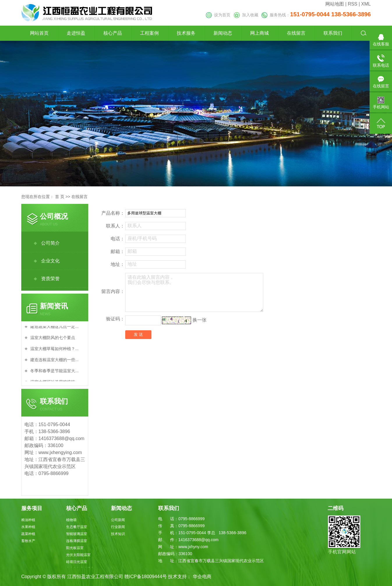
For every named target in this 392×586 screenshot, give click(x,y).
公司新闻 (118, 520)
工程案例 (149, 33)
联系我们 (333, 33)
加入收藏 (246, 15)
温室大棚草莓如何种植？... (54, 350)
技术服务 (186, 33)
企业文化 (50, 261)
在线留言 (296, 33)
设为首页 (218, 15)
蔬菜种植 (28, 534)
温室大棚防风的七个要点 (53, 339)
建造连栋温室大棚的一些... (54, 361)
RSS (353, 4)
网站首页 (39, 33)
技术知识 (118, 534)
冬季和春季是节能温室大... (54, 372)
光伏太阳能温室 (78, 555)
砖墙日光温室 (77, 562)
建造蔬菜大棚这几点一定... (54, 328)
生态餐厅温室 (77, 527)
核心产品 (113, 33)
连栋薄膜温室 (77, 541)
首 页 (60, 197)
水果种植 (28, 527)
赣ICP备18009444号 (146, 577)
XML (366, 4)
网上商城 (259, 33)
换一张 (199, 320)
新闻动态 (223, 33)
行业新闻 (118, 527)
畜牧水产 (28, 541)
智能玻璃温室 (77, 534)
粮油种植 (28, 520)
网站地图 (335, 4)
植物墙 (71, 520)
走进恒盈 (76, 33)
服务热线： (316, 15)
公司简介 (50, 243)
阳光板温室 (75, 548)
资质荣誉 (50, 279)
